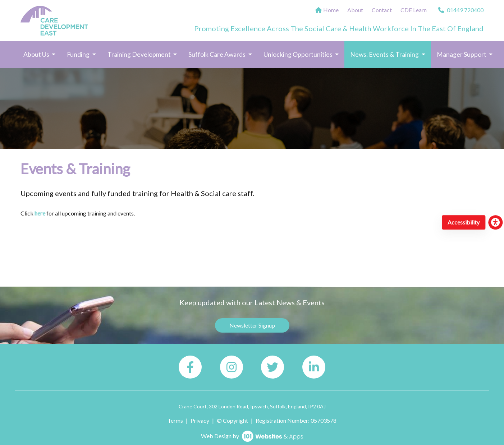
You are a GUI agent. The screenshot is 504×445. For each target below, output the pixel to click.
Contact (382, 10)
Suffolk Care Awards (217, 54)
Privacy (200, 420)
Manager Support (462, 54)
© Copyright (232, 420)
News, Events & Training (390, 54)
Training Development (140, 54)
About (355, 10)
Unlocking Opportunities (299, 54)
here (40, 213)
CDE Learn (414, 10)
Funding (79, 54)
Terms (175, 420)
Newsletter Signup (252, 325)
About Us (37, 54)
